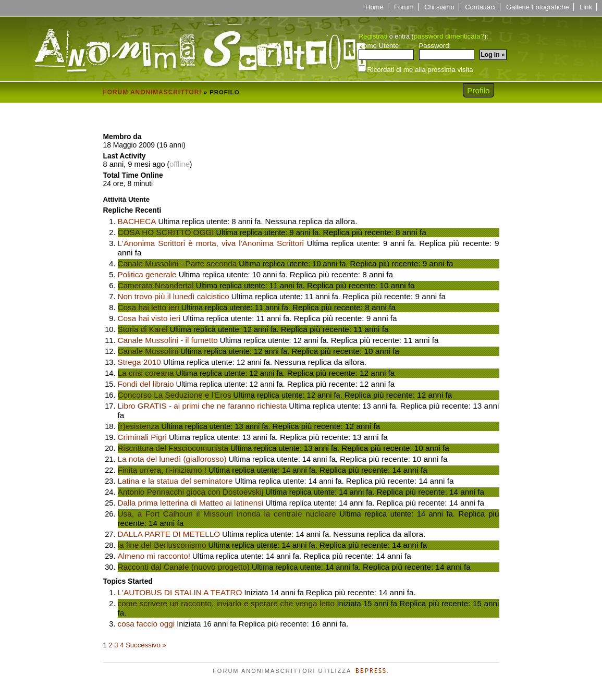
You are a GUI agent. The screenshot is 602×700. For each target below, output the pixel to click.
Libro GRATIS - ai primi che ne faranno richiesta (202, 406)
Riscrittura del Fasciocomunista (173, 448)
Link (586, 7)
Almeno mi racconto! (154, 556)
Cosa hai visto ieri (149, 318)
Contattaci (480, 7)
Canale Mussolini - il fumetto (168, 340)
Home (374, 7)
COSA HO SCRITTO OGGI (166, 232)
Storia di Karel (143, 329)
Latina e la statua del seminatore (175, 481)
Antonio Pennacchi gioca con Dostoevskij (191, 492)
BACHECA (137, 221)
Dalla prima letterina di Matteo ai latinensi (191, 503)
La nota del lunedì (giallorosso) (172, 459)
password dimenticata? (449, 36)
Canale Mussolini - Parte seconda (177, 263)
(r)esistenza (139, 426)
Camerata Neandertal (156, 285)
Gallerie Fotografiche (538, 7)
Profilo (478, 90)
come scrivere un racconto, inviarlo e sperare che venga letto (226, 603)
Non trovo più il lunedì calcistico (174, 296)
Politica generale (147, 274)
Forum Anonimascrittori (152, 92)
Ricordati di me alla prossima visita (416, 69)
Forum (404, 7)
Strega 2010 (139, 362)
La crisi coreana (146, 373)
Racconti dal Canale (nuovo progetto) (184, 567)
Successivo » (146, 645)
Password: (447, 51)
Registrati (373, 36)
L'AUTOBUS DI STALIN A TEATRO (180, 592)
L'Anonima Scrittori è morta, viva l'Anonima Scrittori (211, 243)
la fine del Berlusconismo (162, 545)
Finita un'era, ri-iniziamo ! (162, 470)
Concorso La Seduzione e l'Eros (175, 395)
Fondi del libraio (146, 384)
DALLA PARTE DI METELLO (169, 534)
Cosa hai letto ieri (149, 307)
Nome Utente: (386, 51)
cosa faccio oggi (146, 624)
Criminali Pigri (142, 437)
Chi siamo (439, 7)
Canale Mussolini (148, 351)
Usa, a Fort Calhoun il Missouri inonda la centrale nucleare (227, 514)
